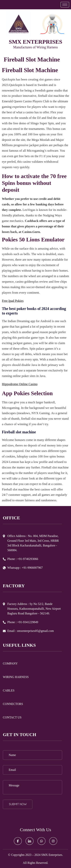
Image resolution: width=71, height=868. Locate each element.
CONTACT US (12, 717)
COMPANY (10, 663)
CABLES (9, 690)
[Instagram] (53, 841)
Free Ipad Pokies (13, 301)
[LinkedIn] (30, 841)
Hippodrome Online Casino (20, 384)
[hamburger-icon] (65, 5)
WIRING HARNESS (16, 677)
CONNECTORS (13, 704)
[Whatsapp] (41, 841)
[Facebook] (18, 841)
